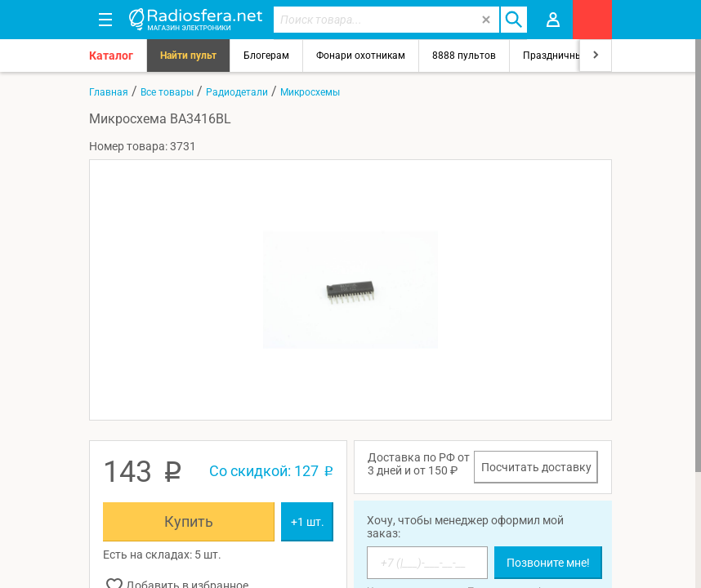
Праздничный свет (567, 56)
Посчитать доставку (536, 467)
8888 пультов (464, 56)
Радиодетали (237, 92)
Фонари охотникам (361, 56)
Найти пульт (188, 56)
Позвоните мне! (548, 563)
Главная (109, 92)
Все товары (167, 92)
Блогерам (266, 56)
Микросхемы (310, 92)
